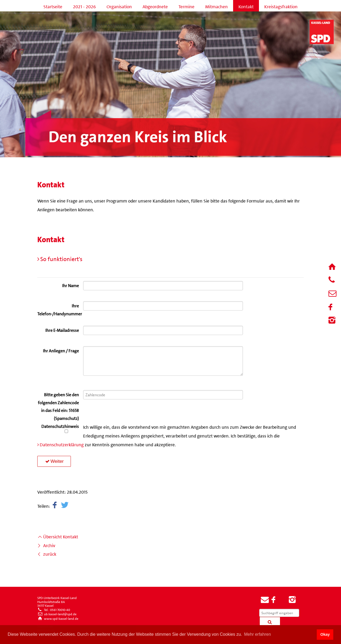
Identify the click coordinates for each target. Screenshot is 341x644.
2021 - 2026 (84, 6)
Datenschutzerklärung (62, 444)
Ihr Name (70, 285)
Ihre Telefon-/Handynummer (58, 309)
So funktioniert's (61, 258)
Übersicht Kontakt (58, 536)
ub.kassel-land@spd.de (57, 613)
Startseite (53, 6)
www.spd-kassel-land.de (58, 618)
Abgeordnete (155, 6)
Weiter (54, 461)
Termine (186, 6)
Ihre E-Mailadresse (62, 329)
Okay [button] (325, 634)
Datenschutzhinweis (60, 429)
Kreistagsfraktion (281, 6)
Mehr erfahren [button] (257, 634)
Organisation (119, 6)
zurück (47, 553)
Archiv (46, 544)
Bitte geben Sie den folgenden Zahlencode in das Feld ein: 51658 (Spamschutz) (58, 406)
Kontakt (246, 6)
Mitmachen (216, 6)
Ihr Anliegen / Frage (61, 350)
